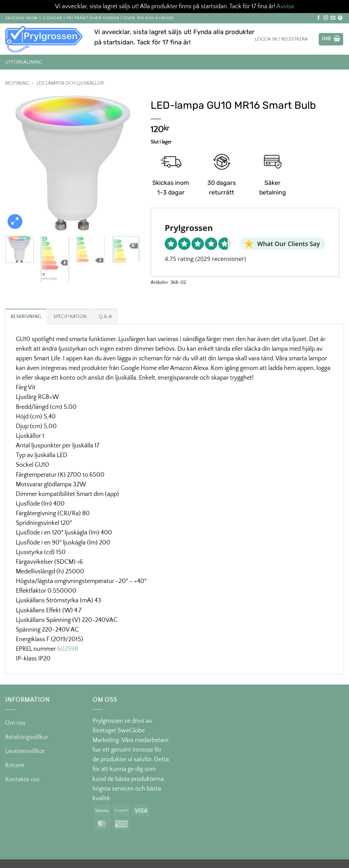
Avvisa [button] (285, 7)
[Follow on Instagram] (326, 18)
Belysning (17, 83)
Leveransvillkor (25, 751)
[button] (331, 39)
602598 (68, 649)
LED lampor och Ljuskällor (70, 83)
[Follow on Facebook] (319, 18)
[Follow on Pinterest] (340, 18)
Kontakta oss (22, 780)
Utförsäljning (24, 62)
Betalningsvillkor (27, 737)
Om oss (15, 723)
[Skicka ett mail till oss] (333, 18)
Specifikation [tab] (70, 317)
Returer (15, 765)
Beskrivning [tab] (26, 317)
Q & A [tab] (105, 317)
